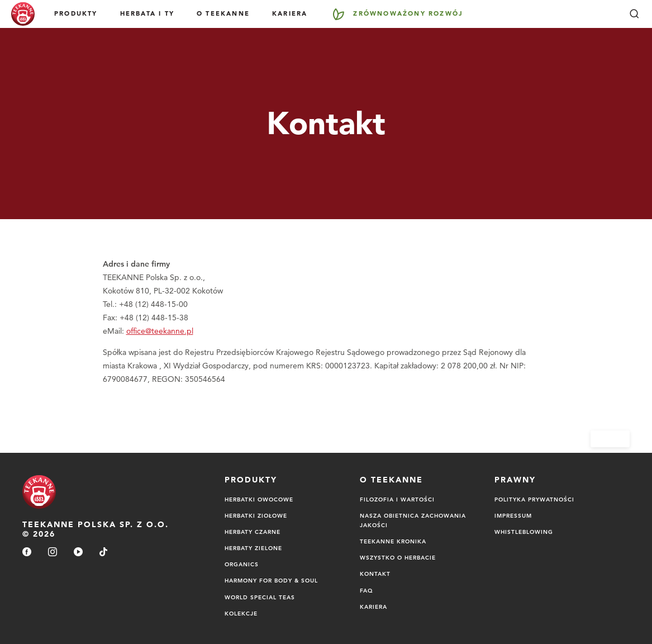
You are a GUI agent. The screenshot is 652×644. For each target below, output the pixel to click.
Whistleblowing (524, 532)
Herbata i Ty (147, 13)
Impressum (513, 515)
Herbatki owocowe (259, 499)
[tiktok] (103, 553)
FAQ (367, 590)
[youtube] (78, 553)
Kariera (290, 13)
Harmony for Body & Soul (271, 580)
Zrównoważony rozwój (408, 13)
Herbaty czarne (253, 532)
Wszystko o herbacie (398, 557)
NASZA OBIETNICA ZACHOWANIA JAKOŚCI (413, 520)
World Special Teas (260, 597)
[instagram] (53, 553)
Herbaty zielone (253, 548)
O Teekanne (223, 13)
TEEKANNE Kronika (393, 541)
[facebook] (27, 553)
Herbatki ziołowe (256, 515)
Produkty (76, 13)
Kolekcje (241, 613)
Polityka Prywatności (534, 499)
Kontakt (375, 574)
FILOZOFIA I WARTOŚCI (397, 499)
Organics (242, 564)
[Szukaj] (634, 14)
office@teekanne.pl (160, 331)
